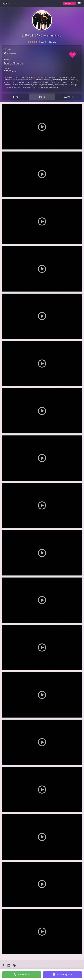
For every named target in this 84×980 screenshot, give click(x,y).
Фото (15, 97)
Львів (9, 49)
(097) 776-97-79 (14, 63)
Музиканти (11, 53)
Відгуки (69, 97)
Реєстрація (69, 4)
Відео (42, 97)
